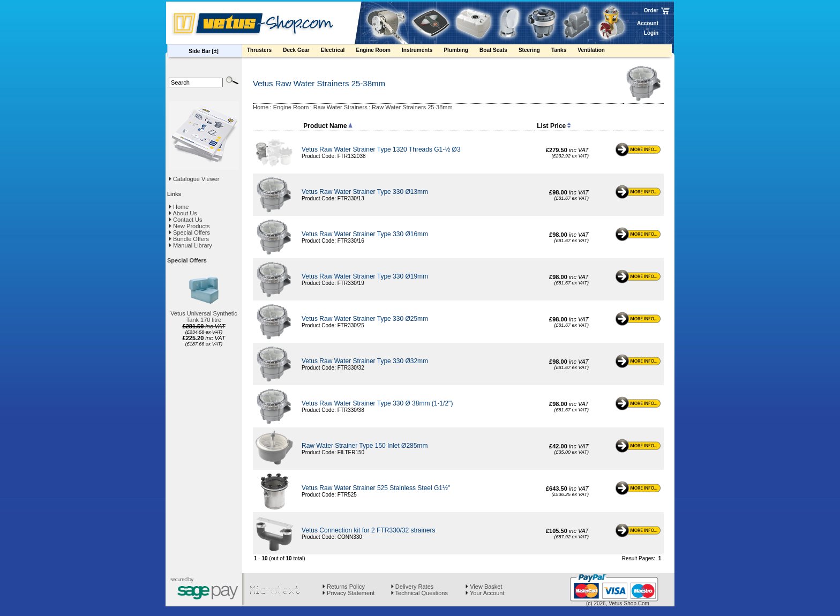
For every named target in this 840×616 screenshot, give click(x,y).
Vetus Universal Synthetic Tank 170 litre (204, 317)
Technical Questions (419, 593)
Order (651, 10)
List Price (554, 126)
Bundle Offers (189, 239)
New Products (189, 226)
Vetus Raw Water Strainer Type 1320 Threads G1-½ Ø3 (381, 149)
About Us (183, 213)
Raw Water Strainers (340, 107)
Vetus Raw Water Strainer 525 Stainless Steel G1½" (376, 488)
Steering (534, 51)
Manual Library (190, 245)
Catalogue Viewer (196, 179)
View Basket (484, 587)
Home (179, 207)
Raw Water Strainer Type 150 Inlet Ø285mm (365, 446)
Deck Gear (301, 51)
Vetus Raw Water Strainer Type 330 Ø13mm (365, 192)
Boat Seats (498, 51)
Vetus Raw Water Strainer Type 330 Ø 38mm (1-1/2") (377, 403)
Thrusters (264, 51)
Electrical (338, 51)
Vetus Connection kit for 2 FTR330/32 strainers (368, 530)
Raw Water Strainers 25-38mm (412, 107)
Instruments (422, 51)
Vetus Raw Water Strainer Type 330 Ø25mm (365, 319)
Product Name (328, 126)
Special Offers (189, 232)
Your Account (485, 593)
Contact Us (185, 220)
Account (648, 23)
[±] (215, 51)
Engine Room (378, 51)
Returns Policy (344, 587)
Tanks (564, 51)
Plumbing (461, 51)
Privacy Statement (348, 593)
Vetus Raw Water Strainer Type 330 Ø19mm (365, 276)
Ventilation (596, 51)
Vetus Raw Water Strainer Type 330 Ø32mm (365, 361)
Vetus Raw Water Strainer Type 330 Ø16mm (365, 234)
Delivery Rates (412, 587)
